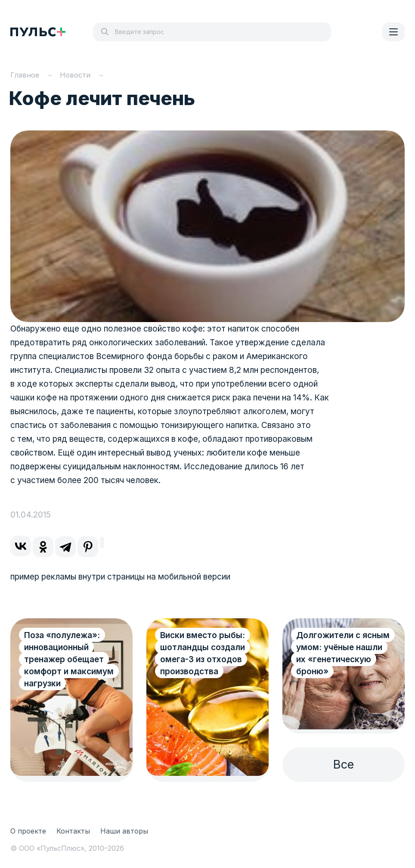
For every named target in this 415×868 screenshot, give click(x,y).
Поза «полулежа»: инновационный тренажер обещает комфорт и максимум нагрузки (69, 659)
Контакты (73, 831)
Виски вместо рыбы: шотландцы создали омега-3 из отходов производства (203, 653)
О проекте (28, 831)
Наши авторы (124, 831)
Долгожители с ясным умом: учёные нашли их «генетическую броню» (343, 653)
